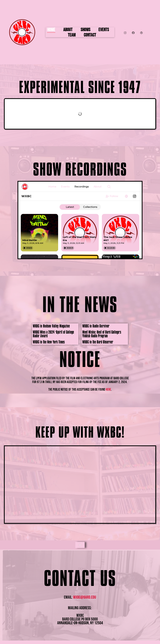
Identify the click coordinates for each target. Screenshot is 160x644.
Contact (90, 35)
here (108, 390)
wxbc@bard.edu (85, 597)
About (68, 30)
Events (104, 30)
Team (72, 35)
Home (51, 30)
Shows (85, 30)
